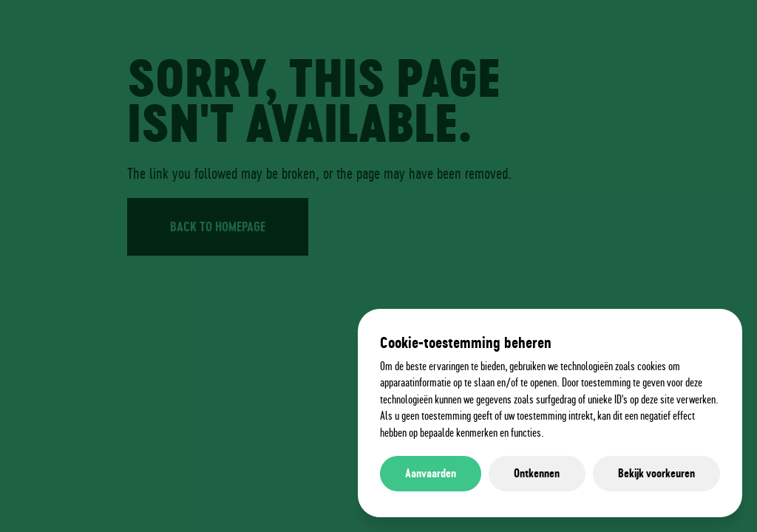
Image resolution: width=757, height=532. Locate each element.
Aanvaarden (431, 473)
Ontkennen (537, 473)
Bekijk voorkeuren (656, 473)
